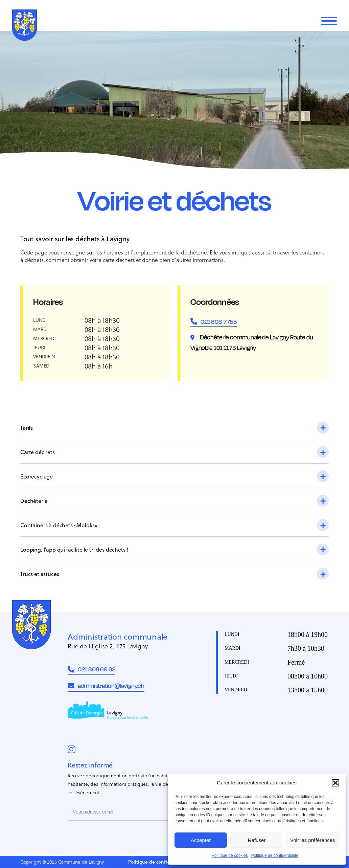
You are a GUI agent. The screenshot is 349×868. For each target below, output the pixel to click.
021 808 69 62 (91, 669)
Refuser (257, 840)
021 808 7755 (219, 321)
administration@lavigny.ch (106, 686)
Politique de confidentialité (275, 855)
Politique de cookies (230, 855)
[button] (335, 783)
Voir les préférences (313, 840)
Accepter (201, 840)
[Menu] (329, 21)
